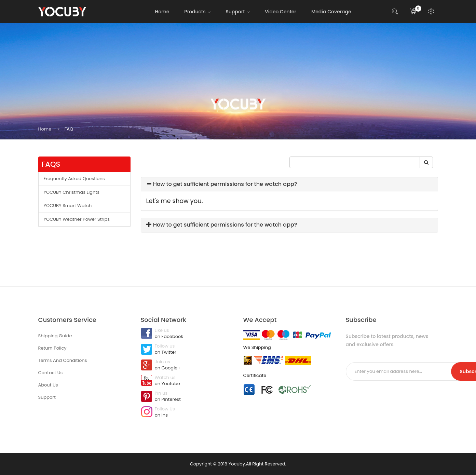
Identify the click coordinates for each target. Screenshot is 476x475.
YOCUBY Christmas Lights (72, 192)
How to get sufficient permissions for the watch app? (222, 184)
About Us (48, 385)
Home (45, 129)
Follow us (187, 350)
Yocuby (237, 464)
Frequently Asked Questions (74, 179)
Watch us (187, 381)
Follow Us (187, 412)
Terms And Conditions (63, 360)
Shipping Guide (55, 336)
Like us (187, 334)
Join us (187, 365)
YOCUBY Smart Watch (68, 206)
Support (47, 397)
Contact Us (51, 373)
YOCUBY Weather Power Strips (77, 219)
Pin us (187, 397)
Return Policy (52, 348)
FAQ (69, 129)
